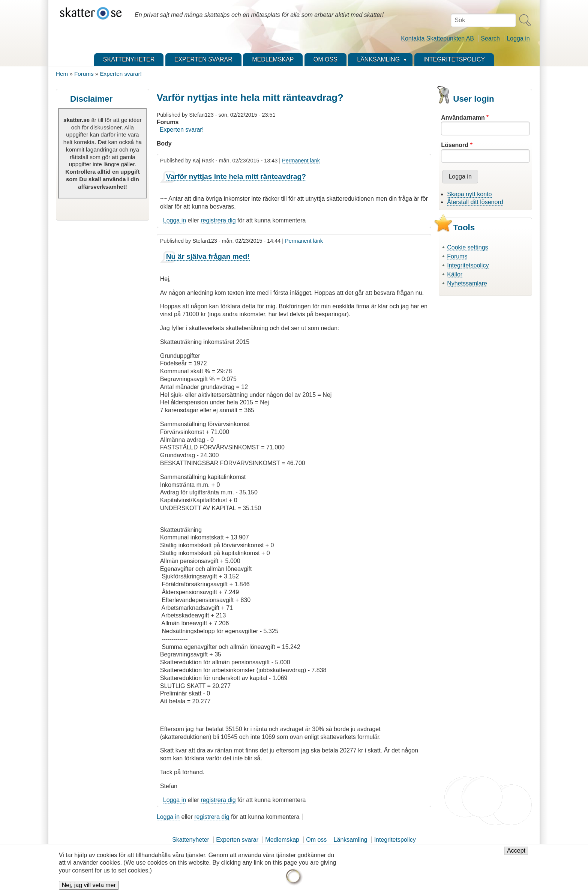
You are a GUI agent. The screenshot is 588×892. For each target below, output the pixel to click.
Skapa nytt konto (469, 194)
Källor (455, 274)
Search (490, 38)
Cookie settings (467, 247)
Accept (516, 855)
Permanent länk (301, 161)
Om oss (316, 840)
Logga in (518, 38)
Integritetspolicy (468, 265)
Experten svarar (237, 840)
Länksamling (351, 840)
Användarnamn (463, 118)
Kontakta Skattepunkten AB (437, 38)
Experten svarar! (121, 74)
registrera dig (218, 220)
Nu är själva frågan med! (208, 256)
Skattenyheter (191, 840)
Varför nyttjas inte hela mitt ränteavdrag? (236, 176)
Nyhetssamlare (467, 283)
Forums (84, 74)
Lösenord (455, 145)
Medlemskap (282, 840)
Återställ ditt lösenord (475, 202)
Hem (62, 74)
